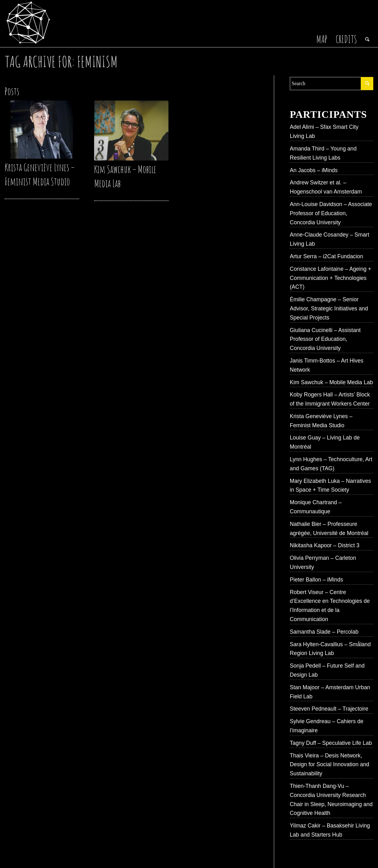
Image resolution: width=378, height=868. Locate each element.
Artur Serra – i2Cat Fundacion (327, 256)
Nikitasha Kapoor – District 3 (325, 545)
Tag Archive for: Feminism (61, 61)
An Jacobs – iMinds (314, 170)
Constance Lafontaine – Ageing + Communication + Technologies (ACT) (331, 278)
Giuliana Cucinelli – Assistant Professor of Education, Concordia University (325, 339)
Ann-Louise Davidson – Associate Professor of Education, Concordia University (331, 213)
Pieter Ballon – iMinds (317, 580)
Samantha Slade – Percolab (324, 632)
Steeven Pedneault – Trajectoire (329, 709)
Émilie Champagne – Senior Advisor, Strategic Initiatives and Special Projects (329, 308)
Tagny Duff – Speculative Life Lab (331, 743)
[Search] (367, 24)
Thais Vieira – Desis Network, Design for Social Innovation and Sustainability (330, 765)
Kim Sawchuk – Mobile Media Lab (331, 382)
